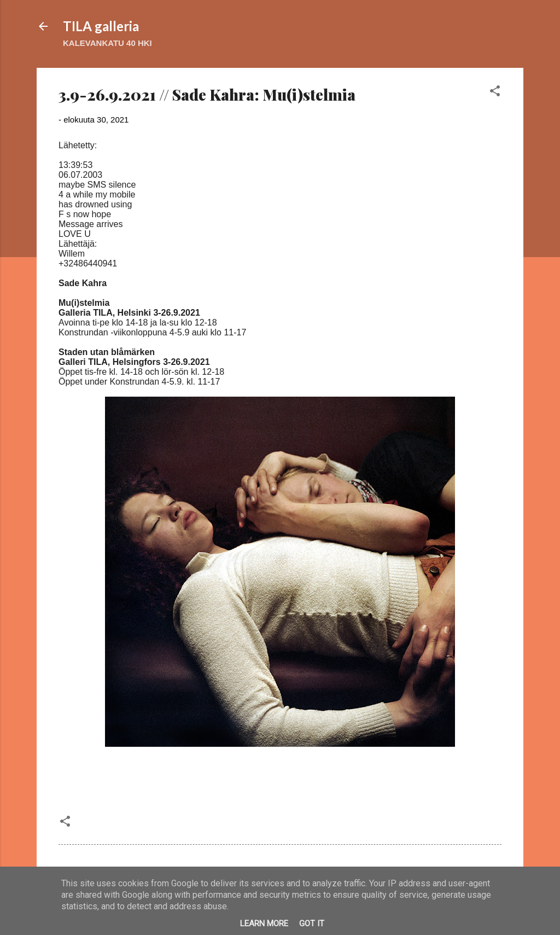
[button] (495, 93)
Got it (312, 924)
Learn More (264, 924)
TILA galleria (101, 26)
